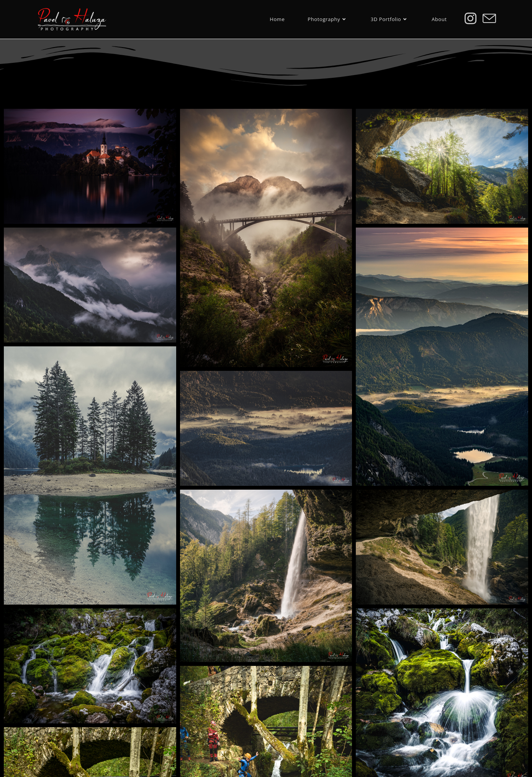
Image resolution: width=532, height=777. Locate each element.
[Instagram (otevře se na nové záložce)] (471, 18)
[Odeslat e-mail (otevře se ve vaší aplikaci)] (489, 19)
